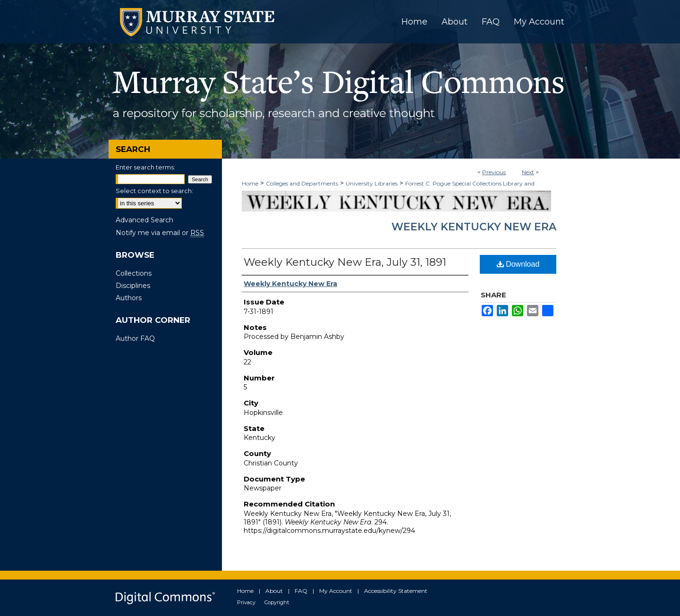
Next (528, 172)
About (274, 591)
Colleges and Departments (302, 183)
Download (518, 264)
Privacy (246, 602)
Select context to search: (154, 191)
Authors (129, 298)
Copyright (277, 602)
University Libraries (372, 183)
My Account (336, 591)
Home (250, 183)
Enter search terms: (145, 167)
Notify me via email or (160, 233)
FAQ (301, 591)
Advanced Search (144, 220)
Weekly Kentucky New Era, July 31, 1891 (345, 262)
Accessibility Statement (396, 591)
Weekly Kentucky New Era (474, 227)
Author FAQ (135, 338)
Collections (134, 273)
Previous (494, 172)
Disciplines (133, 286)
